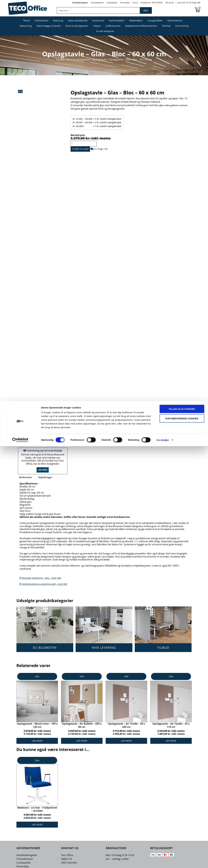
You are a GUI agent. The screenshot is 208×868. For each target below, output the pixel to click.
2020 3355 (180, 3)
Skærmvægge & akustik (49, 26)
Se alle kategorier (105, 31)
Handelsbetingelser (68, 2)
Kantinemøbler (117, 21)
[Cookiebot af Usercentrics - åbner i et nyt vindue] (20, 862)
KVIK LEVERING (104, 652)
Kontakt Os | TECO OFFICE (147, 2)
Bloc (120, 433)
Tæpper (97, 26)
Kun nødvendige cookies (182, 840)
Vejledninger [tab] (45, 481)
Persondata (117, 2)
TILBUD (163, 652)
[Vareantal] (85, 144)
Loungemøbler (155, 21)
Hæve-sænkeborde (78, 21)
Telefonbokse (41, 21)
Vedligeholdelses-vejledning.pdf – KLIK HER (45, 588)
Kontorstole (98, 21)
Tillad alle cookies (182, 831)
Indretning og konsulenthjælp (43, 452)
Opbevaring (26, 26)
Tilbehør (166, 26)
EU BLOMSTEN (45, 652)
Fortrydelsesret (87, 2)
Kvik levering (182, 26)
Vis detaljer (163, 862)
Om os (129, 2)
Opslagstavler (100, 59)
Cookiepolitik (103, 2)
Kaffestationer (113, 26)
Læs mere (43, 474)
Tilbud (26, 21)
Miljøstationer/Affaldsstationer (141, 26)
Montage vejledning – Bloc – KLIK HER (42, 582)
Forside (60, 59)
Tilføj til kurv (85, 150)
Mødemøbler (136, 21)
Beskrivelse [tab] (26, 481)
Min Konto (168, 2)
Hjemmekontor (175, 21)
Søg (146, 10)
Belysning (58, 21)
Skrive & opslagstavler (77, 26)
